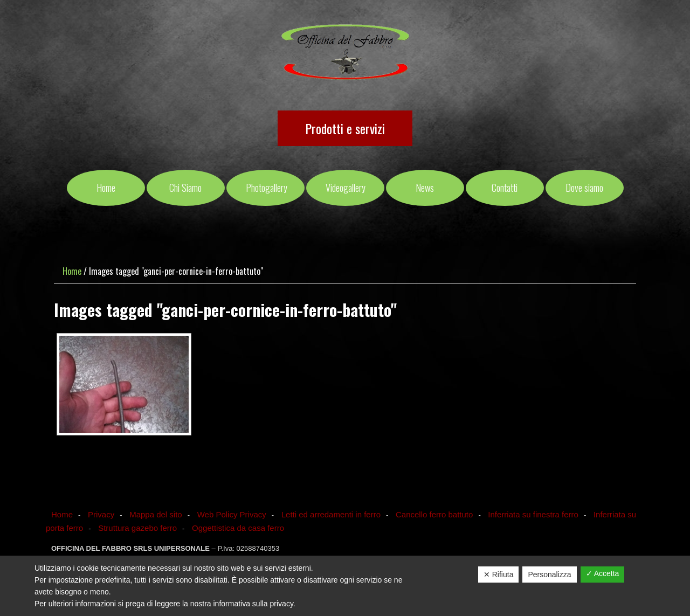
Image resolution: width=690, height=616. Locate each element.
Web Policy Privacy (232, 514)
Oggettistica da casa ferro (238, 528)
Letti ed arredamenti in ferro (331, 514)
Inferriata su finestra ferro (533, 514)
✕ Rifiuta (499, 575)
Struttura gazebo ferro (137, 528)
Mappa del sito (156, 514)
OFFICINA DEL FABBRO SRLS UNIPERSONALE (345, 53)
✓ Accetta (603, 573)
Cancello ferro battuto (434, 514)
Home (62, 514)
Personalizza (549, 575)
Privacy (101, 514)
